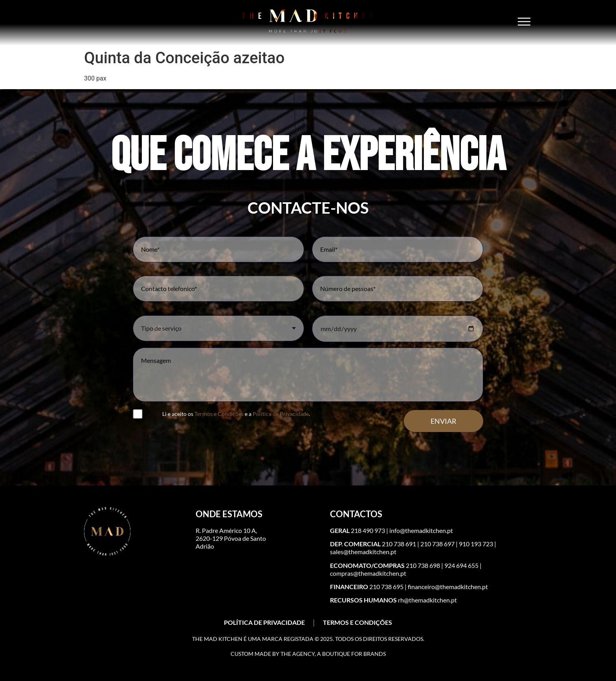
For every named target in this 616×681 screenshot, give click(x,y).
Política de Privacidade (281, 414)
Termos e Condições (219, 414)
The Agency (298, 654)
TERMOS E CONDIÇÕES (357, 622)
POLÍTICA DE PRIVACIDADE (264, 622)
